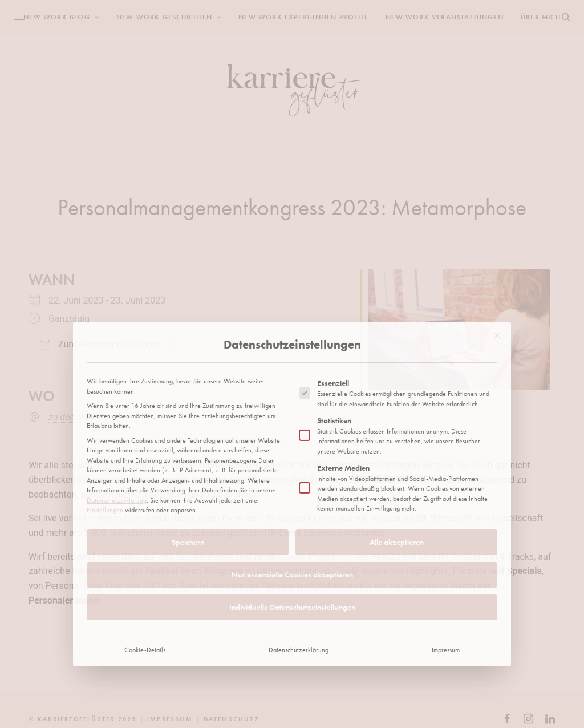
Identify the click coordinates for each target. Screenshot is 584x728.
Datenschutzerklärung (117, 426)
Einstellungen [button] (105, 436)
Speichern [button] (188, 467)
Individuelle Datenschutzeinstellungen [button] (292, 532)
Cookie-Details (145, 575)
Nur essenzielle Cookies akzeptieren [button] (292, 500)
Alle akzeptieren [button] (397, 467)
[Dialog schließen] (497, 261)
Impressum (446, 575)
